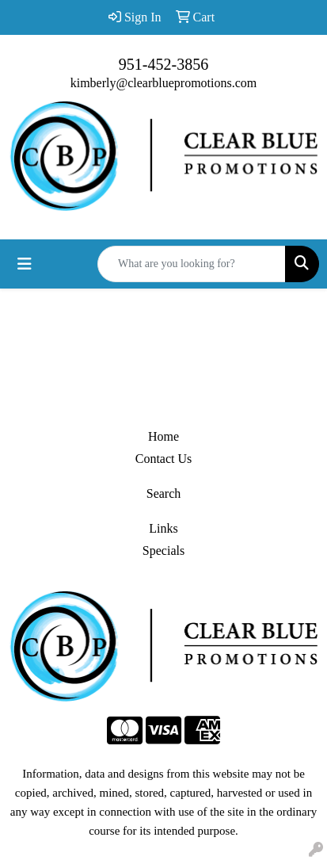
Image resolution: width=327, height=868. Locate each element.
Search (164, 493)
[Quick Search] (192, 264)
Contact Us (164, 459)
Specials (163, 551)
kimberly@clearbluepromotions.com (164, 83)
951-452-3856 (163, 64)
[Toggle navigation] (25, 264)
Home (163, 436)
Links (163, 528)
